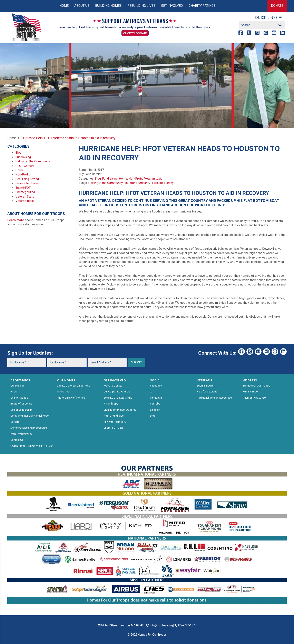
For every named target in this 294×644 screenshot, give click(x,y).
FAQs (14, 392)
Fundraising (110, 179)
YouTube (155, 404)
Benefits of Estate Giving (118, 398)
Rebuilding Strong (27, 179)
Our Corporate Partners (117, 392)
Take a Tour (64, 392)
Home (64, 6)
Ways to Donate (113, 386)
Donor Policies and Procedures (29, 428)
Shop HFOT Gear (113, 428)
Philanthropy (111, 404)
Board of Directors (21, 404)
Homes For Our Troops (257, 386)
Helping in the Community (105, 183)
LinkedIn (155, 410)
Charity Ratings (202, 6)
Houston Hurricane (137, 183)
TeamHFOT (23, 188)
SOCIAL (156, 380)
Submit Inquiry (205, 386)
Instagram (156, 398)
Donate (277, 6)
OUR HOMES (66, 380)
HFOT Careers (25, 166)
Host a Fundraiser (114, 416)
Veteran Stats (25, 197)
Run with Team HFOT (116, 422)
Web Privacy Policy (21, 434)
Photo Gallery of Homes (71, 398)
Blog (98, 179)
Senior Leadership (21, 410)
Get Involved (172, 6)
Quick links (266, 17)
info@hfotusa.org (161, 625)
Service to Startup (28, 183)
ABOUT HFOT (20, 380)
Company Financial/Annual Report (30, 416)
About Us (82, 6)
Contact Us (17, 440)
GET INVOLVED (115, 380)
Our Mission (17, 386)
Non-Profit (136, 179)
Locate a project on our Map (74, 386)
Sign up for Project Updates (120, 410)
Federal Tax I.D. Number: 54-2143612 (32, 446)
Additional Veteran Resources (214, 398)
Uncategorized (25, 192)
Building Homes (108, 6)
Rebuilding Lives (141, 6)
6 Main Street (251, 392)
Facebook (156, 386)
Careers (15, 422)
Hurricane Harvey (162, 183)
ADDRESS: (250, 380)
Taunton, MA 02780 (254, 398)
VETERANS (204, 380)
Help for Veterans (207, 392)
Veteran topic (153, 179)
